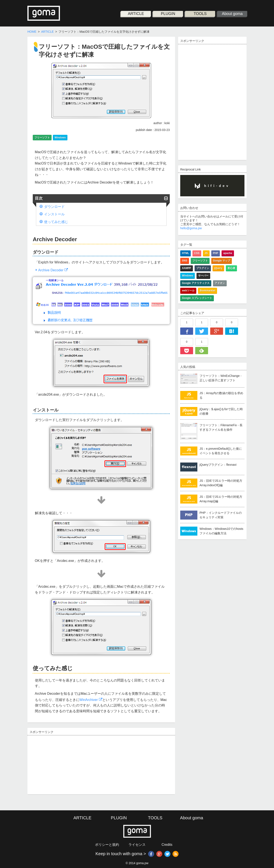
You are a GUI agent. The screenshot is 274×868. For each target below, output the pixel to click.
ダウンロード (54, 207)
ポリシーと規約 (107, 845)
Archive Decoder (51, 270)
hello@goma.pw (191, 228)
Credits (167, 845)
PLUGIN (168, 14)
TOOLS (200, 14)
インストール (54, 214)
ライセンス (137, 845)
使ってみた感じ (56, 222)
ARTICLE (136, 14)
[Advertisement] (62, 764)
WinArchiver (89, 700)
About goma (232, 14)
